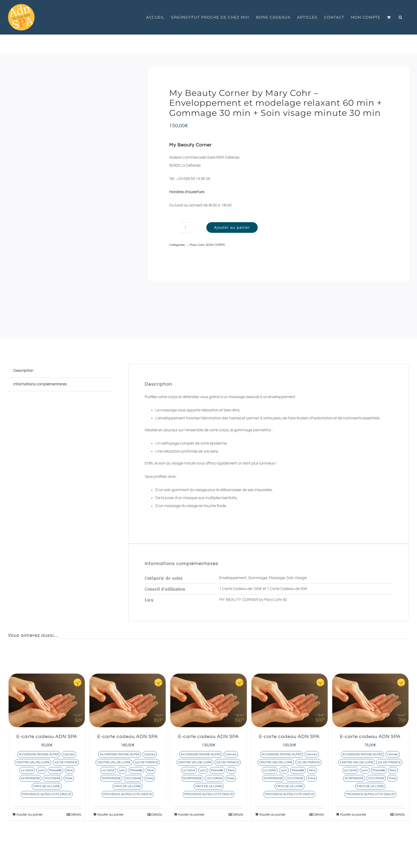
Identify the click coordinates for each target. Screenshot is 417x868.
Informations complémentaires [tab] (40, 384)
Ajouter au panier (232, 227)
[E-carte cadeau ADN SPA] (47, 700)
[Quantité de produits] (185, 227)
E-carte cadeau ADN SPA (47, 737)
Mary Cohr (197, 245)
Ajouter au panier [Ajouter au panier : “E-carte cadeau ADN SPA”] (29, 815)
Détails (76, 815)
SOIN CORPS (215, 245)
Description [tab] (23, 371)
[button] (401, 17)
